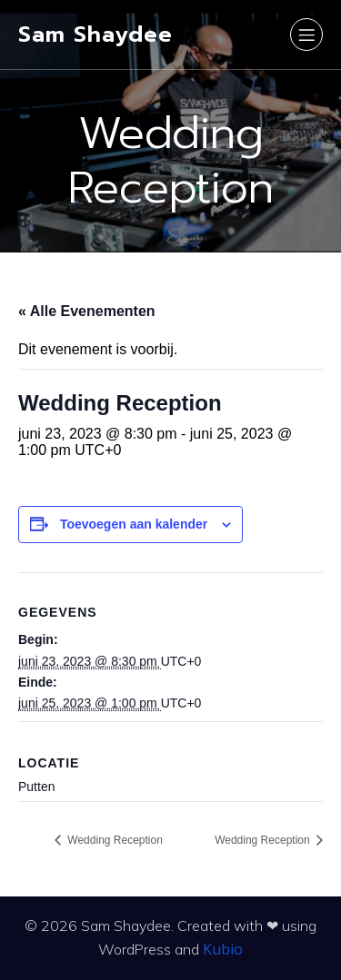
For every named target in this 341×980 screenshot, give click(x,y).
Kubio (223, 949)
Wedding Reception (114, 840)
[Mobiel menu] (306, 35)
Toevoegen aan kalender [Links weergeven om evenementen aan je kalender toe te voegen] (134, 524)
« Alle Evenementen (87, 311)
